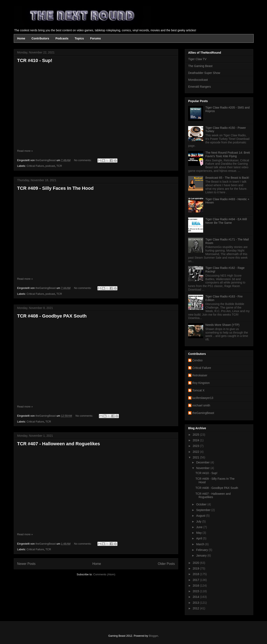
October (202, 504)
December (203, 462)
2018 (196, 574)
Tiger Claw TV (197, 59)
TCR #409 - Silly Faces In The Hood (55, 188)
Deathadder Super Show (204, 73)
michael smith (201, 405)
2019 (196, 568)
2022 (196, 452)
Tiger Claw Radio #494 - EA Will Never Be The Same (226, 221)
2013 (196, 603)
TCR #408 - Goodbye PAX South (52, 316)
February (202, 550)
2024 (196, 440)
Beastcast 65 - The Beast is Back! (227, 178)
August (201, 516)
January (202, 555)
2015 (196, 591)
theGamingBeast (203, 413)
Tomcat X (198, 390)
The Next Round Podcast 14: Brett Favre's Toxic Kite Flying (228, 154)
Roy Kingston (201, 383)
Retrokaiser (200, 375)
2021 (196, 457)
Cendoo (197, 360)
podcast (50, 166)
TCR (59, 166)
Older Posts (166, 564)
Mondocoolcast (198, 80)
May (199, 533)
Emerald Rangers (200, 87)
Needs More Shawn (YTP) (222, 325)
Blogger (153, 636)
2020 (196, 563)
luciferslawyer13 (203, 398)
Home (21, 38)
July (199, 521)
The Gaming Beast (200, 66)
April (199, 538)
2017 (196, 580)
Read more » (25, 151)
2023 (196, 446)
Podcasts (62, 38)
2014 (196, 597)
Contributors (40, 38)
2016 (196, 586)
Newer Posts (26, 564)
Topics (79, 38)
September (204, 510)
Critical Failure (35, 166)
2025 (196, 435)
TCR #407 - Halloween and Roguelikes (59, 444)
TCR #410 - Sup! (35, 60)
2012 (196, 608)
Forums (95, 38)
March (201, 544)
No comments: (83, 160)
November (203, 468)
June (200, 527)
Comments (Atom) (104, 574)
